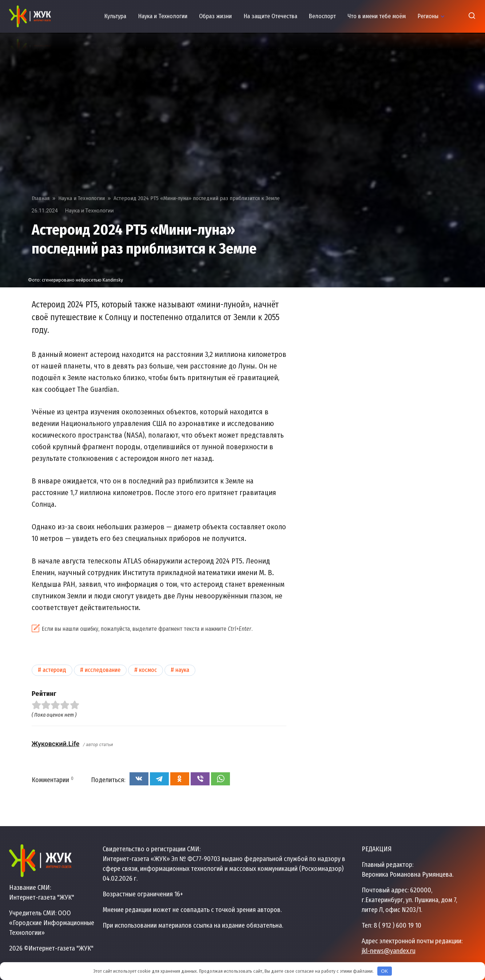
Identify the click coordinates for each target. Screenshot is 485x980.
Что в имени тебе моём (377, 16)
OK (384, 971)
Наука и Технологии (163, 16)
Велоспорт (322, 16)
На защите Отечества (271, 16)
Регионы (428, 16)
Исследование (103, 670)
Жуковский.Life (56, 744)
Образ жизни (215, 16)
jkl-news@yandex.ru (389, 951)
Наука (182, 670)
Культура (115, 16)
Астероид (54, 670)
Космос (148, 670)
